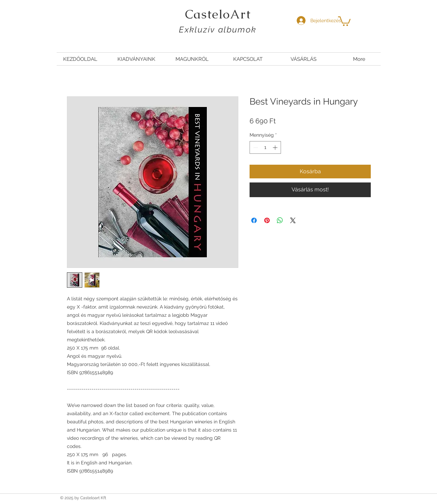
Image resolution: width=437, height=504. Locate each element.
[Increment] (276, 147)
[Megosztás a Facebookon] (254, 220)
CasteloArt (218, 14)
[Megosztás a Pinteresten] (267, 220)
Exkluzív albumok (218, 30)
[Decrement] (255, 147)
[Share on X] (293, 220)
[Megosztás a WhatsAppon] (280, 220)
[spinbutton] (265, 147)
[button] (344, 21)
